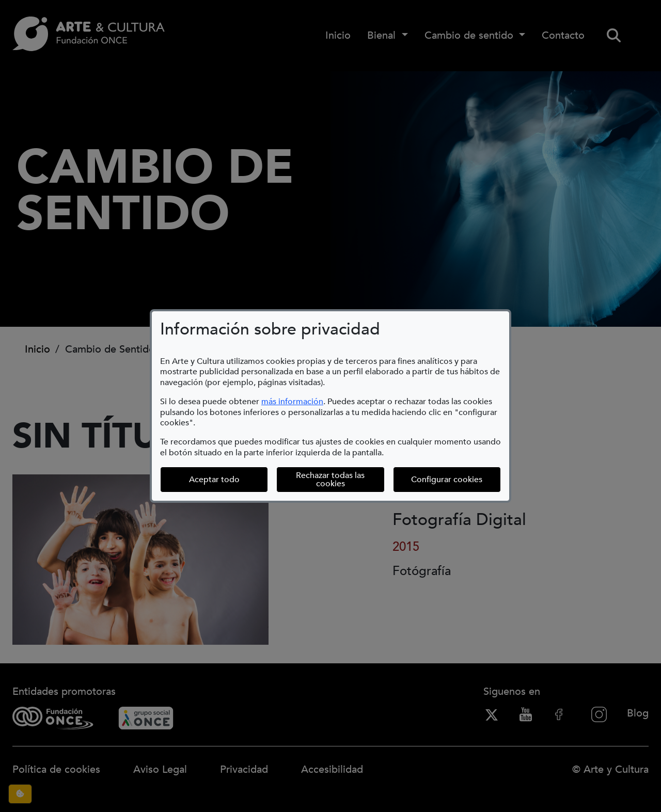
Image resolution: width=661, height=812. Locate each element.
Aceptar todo (214, 480)
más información (292, 402)
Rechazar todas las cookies (330, 480)
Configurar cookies (456, 479)
